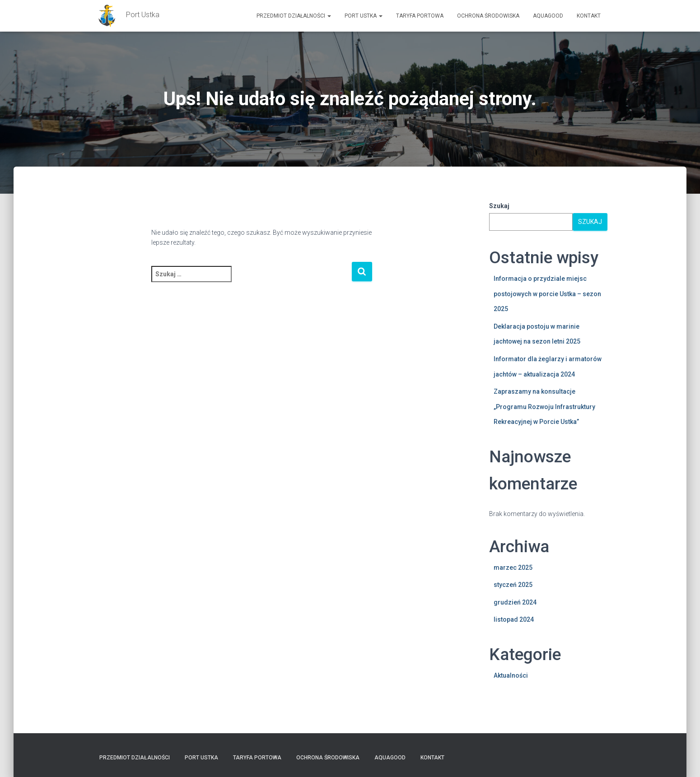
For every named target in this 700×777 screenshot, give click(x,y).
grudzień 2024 (515, 602)
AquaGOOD (548, 16)
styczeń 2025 (513, 585)
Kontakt (589, 16)
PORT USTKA (364, 16)
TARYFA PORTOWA (420, 16)
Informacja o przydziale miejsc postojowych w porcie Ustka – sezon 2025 (547, 294)
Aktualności (511, 675)
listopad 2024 (514, 619)
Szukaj (499, 206)
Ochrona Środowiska (488, 16)
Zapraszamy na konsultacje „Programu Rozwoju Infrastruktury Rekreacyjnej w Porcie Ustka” (544, 407)
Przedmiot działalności (294, 16)
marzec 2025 (513, 568)
